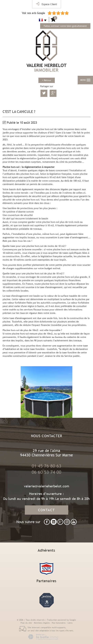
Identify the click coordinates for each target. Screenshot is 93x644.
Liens (70, 623)
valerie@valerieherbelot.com (47, 486)
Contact (46, 510)
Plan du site (26, 623)
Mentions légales (42, 623)
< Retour (47, 80)
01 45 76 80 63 (46, 466)
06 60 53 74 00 (46, 472)
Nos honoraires (59, 623)
